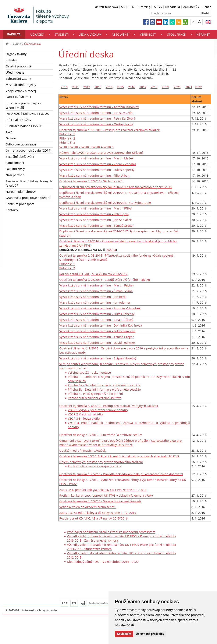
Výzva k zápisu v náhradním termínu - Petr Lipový (94, 214)
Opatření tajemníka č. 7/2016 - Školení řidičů (91, 181)
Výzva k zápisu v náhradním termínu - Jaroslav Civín (96, 113)
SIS (123, 7)
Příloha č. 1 (67, 134)
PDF (64, 603)
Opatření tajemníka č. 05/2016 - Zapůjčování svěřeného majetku (105, 280)
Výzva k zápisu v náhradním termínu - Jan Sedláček (95, 220)
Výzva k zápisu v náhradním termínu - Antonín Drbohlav (99, 107)
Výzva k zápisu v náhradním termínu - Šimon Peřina (96, 291)
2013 (98, 87)
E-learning (144, 7)
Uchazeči (37, 34)
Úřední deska (15, 72)
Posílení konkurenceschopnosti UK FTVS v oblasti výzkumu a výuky (106, 495)
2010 (64, 87)
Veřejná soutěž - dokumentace (89, 372)
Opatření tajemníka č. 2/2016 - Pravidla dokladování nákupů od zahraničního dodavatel (121, 474)
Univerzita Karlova (106, 7)
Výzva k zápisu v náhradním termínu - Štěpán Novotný (98, 358)
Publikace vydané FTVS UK (24, 126)
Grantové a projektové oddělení (28, 198)
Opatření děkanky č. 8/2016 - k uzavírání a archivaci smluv (101, 435)
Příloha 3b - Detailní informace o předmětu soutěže (104, 389)
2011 (75, 87)
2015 (120, 87)
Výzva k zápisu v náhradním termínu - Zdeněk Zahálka (98, 164)
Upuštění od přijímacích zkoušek (82, 451)
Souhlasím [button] (124, 634)
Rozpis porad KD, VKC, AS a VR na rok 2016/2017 (93, 274)
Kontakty (12, 210)
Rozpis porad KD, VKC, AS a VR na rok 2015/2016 (93, 518)
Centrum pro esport (20, 204)
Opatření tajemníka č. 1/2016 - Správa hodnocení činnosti (100, 501)
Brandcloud (173, 7)
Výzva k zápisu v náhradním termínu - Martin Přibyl (96, 208)
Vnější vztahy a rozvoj (21, 91)
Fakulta (14, 34)
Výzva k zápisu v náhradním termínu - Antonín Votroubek (100, 308)
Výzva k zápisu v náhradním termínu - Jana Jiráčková (96, 320)
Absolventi (120, 34)
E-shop (207, 7)
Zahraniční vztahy (18, 79)
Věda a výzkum (90, 34)
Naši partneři (15, 175)
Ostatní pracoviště (19, 66)
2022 (198, 87)
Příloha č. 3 (67, 143)
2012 (87, 87)
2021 (189, 87)
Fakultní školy (15, 169)
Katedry (11, 60)
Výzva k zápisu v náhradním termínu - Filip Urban (94, 175)
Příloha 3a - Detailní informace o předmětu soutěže (104, 385)
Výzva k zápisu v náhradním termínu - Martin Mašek (96, 158)
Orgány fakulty (16, 54)
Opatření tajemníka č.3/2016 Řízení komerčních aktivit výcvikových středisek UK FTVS (119, 456)
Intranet (203, 34)
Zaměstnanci (15, 163)
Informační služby (18, 120)
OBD (131, 7)
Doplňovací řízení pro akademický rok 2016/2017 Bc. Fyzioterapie (105, 203)
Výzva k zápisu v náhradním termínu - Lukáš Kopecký (97, 170)
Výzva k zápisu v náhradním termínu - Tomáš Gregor (97, 226)
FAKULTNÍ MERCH (18, 97)
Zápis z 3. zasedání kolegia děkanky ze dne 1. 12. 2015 (98, 513)
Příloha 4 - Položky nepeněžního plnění (95, 394)
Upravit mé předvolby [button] (150, 634)
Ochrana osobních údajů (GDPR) (29, 150)
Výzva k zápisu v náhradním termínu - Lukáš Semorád (97, 331)
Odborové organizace (21, 144)
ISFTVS (158, 7)
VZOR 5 (108, 147)
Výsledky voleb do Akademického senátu (88, 507)
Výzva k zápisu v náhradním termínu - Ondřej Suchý (96, 124)
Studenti (62, 34)
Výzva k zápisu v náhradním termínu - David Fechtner (97, 343)
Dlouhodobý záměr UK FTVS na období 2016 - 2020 (103, 562)
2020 (177, 87)
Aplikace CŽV (191, 7)
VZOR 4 (97, 147)
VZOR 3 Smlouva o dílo (84, 418)
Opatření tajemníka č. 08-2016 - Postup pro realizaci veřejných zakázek (109, 130)
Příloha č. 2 (67, 138)
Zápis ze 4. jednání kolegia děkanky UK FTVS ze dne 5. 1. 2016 (103, 490)
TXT (74, 603)
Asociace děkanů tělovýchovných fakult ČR (29, 183)
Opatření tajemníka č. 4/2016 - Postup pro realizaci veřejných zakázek (109, 406)
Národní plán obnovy (21, 192)
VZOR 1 (64, 147)
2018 (154, 87)
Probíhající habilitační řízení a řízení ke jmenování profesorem (111, 532)
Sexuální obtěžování (20, 157)
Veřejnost (148, 34)
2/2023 (111, 250)
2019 (165, 87)
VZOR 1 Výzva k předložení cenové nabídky (98, 410)
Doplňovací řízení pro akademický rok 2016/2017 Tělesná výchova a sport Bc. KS (116, 187)
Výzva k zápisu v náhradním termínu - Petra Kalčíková (97, 118)
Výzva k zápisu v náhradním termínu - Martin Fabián (97, 285)
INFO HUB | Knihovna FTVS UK (27, 114)
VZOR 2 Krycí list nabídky (85, 414)
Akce (9, 132)
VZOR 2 (75, 147)
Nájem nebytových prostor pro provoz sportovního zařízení (101, 153)
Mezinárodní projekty (21, 85)
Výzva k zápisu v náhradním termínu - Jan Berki (93, 297)
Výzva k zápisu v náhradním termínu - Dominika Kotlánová (101, 325)
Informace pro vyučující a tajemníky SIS (24, 105)
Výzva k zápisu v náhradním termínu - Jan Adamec (95, 302)
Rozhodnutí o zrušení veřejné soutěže (95, 398)
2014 (109, 87)
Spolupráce (176, 34)
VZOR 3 (86, 147)
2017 (143, 87)
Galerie (11, 138)
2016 (132, 87)
